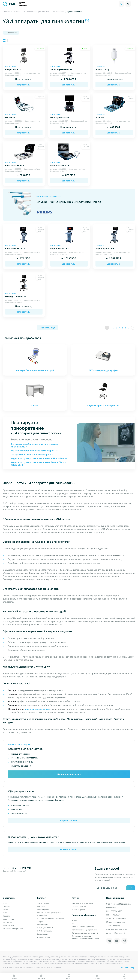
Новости (6, 916)
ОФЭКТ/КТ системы (46, 928)
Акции (74, 920)
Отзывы (6, 910)
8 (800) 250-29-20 (17, 868)
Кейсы (5, 913)
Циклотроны (42, 934)
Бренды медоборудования (83, 927)
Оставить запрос (69, 849)
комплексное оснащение (38, 709)
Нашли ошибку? (128, 967)
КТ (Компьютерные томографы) (51, 918)
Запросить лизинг (69, 821)
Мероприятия (8, 919)
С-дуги (40, 921)
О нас (5, 903)
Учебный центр (78, 910)
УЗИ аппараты (11, 33)
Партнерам (7, 922)
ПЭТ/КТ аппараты (45, 931)
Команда (6, 907)
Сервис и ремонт (79, 907)
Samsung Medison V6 (69, 68)
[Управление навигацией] (134, 4)
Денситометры (44, 937)
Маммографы (43, 910)
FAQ (73, 923)
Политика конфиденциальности (85, 930)
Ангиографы (42, 925)
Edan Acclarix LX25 (24, 247)
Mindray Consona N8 (24, 295)
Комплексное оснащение (82, 903)
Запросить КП (24, 85)
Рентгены (41, 907)
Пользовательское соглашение (85, 933)
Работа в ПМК (9, 925)
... (129, 328)
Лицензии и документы (13, 928)
